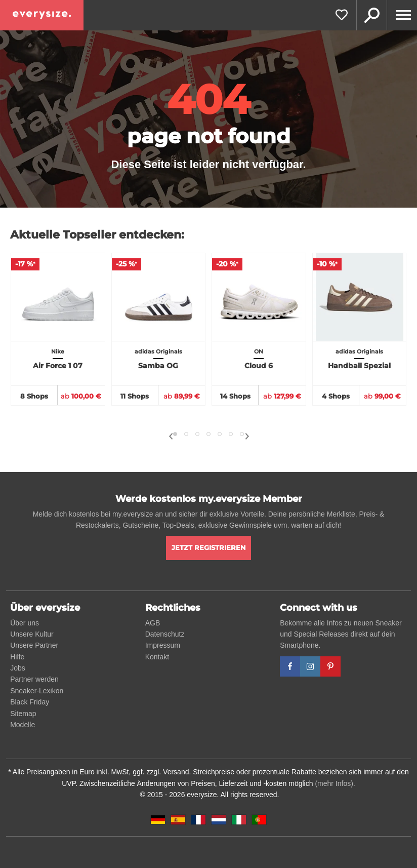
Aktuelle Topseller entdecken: (97, 235)
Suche (371, 15)
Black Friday (30, 702)
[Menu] (402, 15)
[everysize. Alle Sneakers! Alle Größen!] (42, 15)
